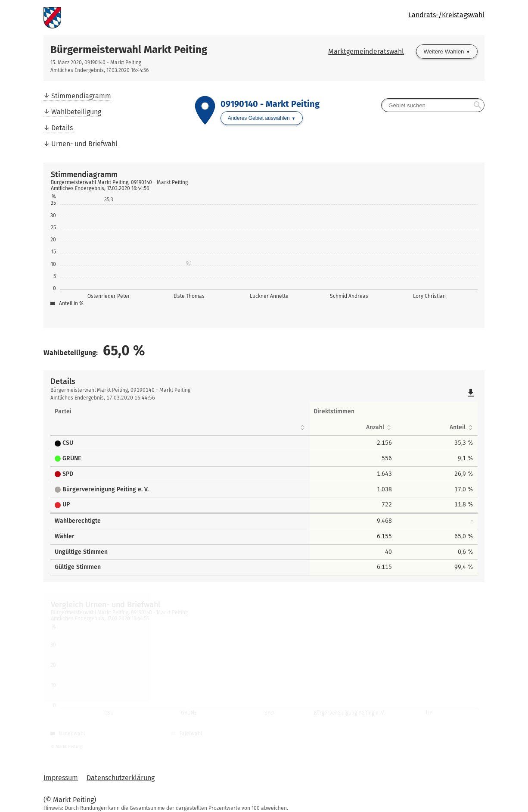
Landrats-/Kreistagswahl (446, 15)
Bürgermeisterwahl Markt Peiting (129, 50)
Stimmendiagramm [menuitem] (81, 96)
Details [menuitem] (62, 128)
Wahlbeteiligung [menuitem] (76, 112)
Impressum (61, 778)
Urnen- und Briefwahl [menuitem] (84, 144)
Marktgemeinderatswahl (366, 52)
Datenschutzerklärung (121, 778)
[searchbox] (433, 105)
